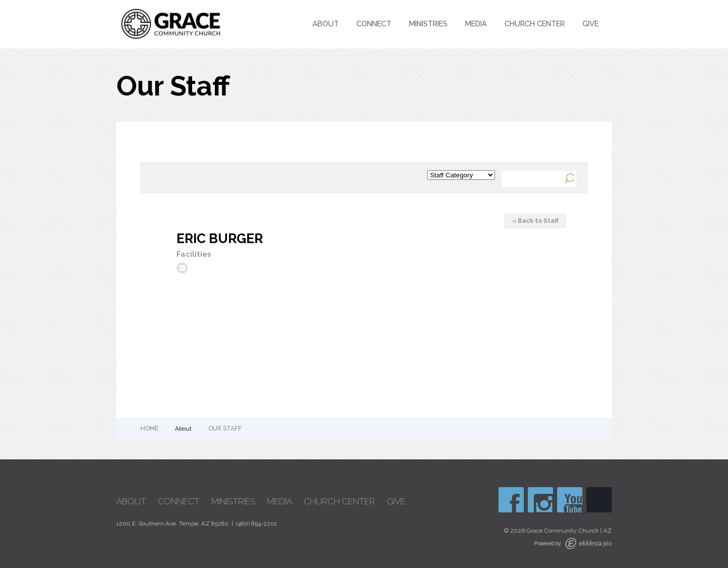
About (326, 23)
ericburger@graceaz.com (182, 268)
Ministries (428, 23)
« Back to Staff (535, 221)
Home (149, 429)
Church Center (535, 23)
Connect (374, 23)
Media (476, 23)
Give (590, 23)
